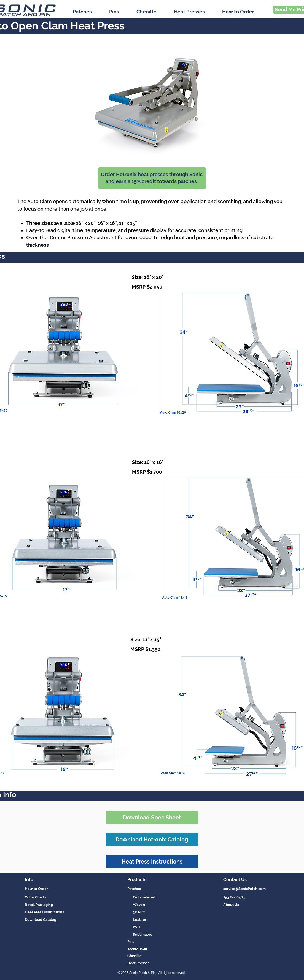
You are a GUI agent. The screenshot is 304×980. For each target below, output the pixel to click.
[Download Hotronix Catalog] (152, 840)
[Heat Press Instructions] (152, 862)
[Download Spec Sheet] (152, 818)
